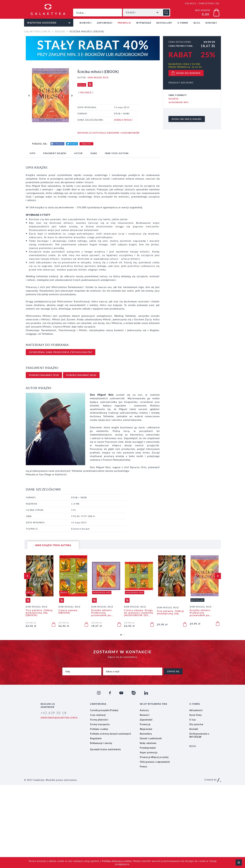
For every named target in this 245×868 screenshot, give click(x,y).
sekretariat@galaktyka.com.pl (59, 718)
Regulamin (96, 738)
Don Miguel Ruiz (98, 77)
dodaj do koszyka (188, 73)
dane (94, 153)
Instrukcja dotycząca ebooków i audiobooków (109, 133)
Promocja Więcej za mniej (154, 757)
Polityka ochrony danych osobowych (111, 734)
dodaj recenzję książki (187, 119)
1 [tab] (122, 636)
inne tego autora (117, 153)
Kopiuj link (86, 144)
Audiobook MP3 (179, 102)
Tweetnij (74, 144)
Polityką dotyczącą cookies (117, 861)
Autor (78, 153)
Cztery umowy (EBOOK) (68, 611)
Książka (174, 99)
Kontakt (211, 23)
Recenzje (86, 92)
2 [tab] (125, 636)
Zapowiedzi (105, 23)
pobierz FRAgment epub (44, 375)
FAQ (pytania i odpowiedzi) (155, 762)
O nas (193, 720)
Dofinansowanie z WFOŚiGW (199, 735)
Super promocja (149, 752)
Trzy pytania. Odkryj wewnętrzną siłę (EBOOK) (39, 613)
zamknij (239, 863)
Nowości (86, 23)
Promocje (124, 23)
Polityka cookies (99, 729)
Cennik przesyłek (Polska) (104, 710)
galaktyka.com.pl (37, 31)
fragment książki (55, 153)
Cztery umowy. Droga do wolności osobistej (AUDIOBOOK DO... (139, 613)
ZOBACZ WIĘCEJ (123, 120)
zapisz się (173, 671)
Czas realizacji (98, 715)
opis (32, 153)
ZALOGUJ (191, 3)
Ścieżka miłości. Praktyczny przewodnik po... (102, 613)
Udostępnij (59, 144)
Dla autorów (196, 724)
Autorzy (144, 710)
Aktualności (196, 710)
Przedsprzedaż (148, 748)
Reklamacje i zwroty (101, 743)
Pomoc (144, 766)
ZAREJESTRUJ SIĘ (209, 3)
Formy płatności (99, 720)
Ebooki (60, 31)
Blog (197, 23)
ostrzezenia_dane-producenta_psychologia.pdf (61, 352)
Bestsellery (164, 23)
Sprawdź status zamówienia (105, 749)
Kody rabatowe (148, 743)
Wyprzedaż (144, 23)
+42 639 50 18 (54, 713)
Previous (29, 96)
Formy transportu (100, 724)
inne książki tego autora (53, 545)
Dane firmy (196, 715)
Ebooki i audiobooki (151, 738)
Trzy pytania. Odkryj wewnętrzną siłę (170, 612)
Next (72, 96)
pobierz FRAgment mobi (81, 375)
